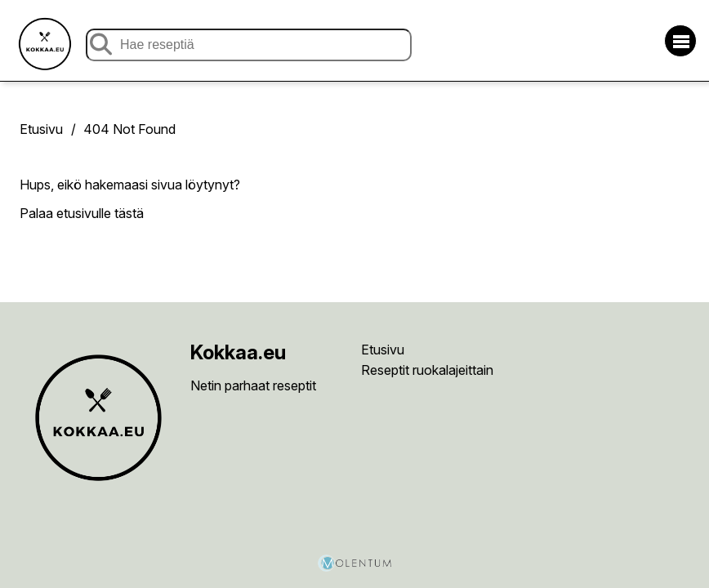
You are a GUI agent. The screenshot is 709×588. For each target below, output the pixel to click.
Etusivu (41, 129)
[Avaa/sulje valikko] (680, 41)
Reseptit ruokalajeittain (427, 370)
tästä (129, 213)
